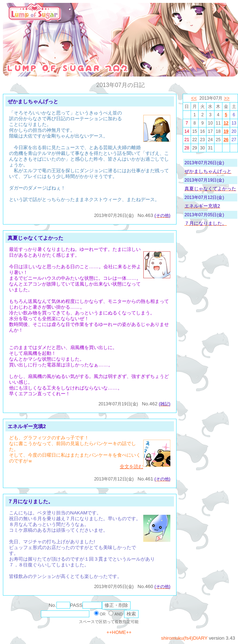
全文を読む (131, 467)
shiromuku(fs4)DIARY (184, 638)
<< (194, 98)
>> (227, 98)
